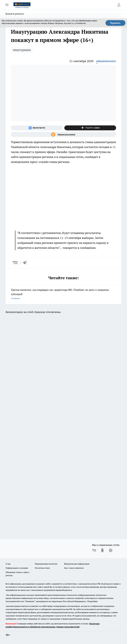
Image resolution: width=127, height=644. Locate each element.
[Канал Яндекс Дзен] (90, 128)
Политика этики (42, 568)
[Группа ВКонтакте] (37, 128)
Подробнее (92, 601)
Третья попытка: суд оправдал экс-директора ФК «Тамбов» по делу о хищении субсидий (63, 294)
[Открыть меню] (7, 5)
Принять (115, 23)
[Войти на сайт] (119, 5)
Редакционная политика (46, 564)
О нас (8, 564)
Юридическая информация (77, 564)
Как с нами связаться (74, 568)
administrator (106, 61)
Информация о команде (17, 568)
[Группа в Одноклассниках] (63, 134)
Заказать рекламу (15, 14)
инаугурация (22, 50)
